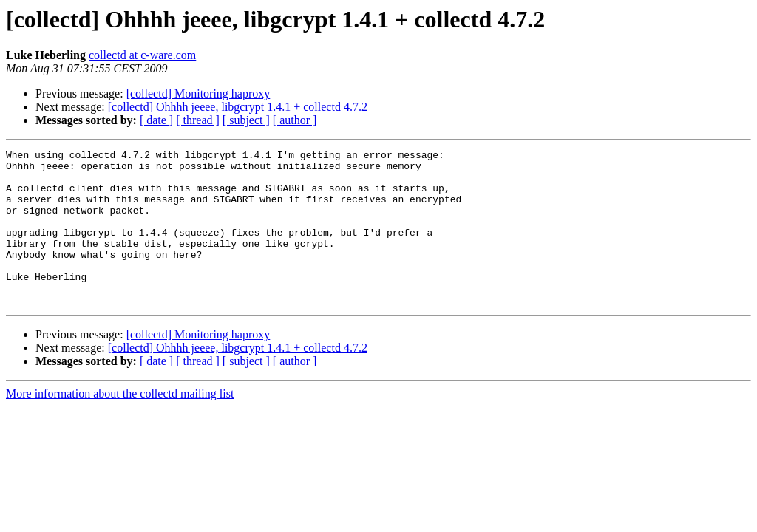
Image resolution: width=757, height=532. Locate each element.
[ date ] (156, 120)
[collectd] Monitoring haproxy (198, 93)
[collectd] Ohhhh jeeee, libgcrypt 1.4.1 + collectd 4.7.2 (238, 107)
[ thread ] (198, 120)
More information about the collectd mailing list (120, 424)
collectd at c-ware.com (142, 55)
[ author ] (295, 120)
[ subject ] (246, 120)
